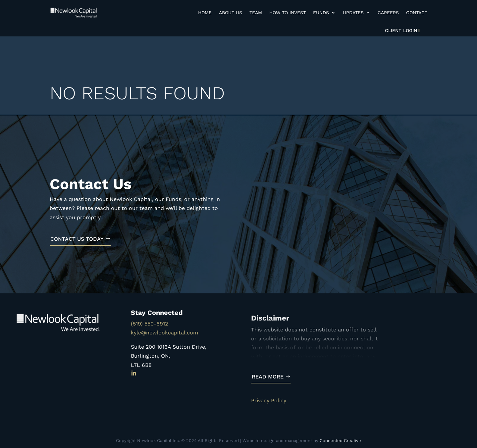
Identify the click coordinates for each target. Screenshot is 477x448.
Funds (321, 13)
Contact (417, 13)
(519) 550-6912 (149, 324)
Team (256, 13)
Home (205, 13)
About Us (231, 13)
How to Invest (288, 13)
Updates (353, 13)
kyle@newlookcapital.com (164, 333)
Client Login (401, 30)
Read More (268, 377)
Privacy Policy (269, 400)
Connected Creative (340, 441)
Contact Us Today (77, 239)
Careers (388, 13)
